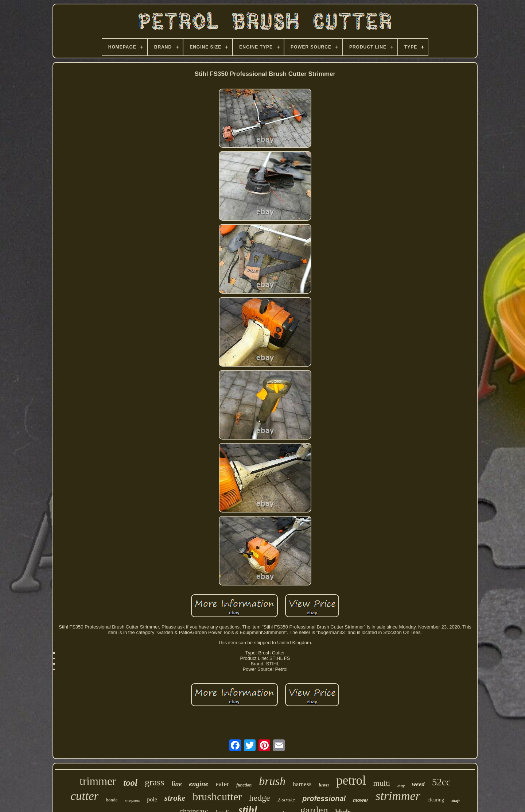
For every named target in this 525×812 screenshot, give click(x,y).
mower (361, 800)
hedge (259, 798)
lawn (324, 785)
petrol (351, 780)
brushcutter (217, 796)
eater (222, 784)
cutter (84, 796)
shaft (456, 801)
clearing (436, 800)
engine (199, 784)
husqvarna (132, 801)
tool (130, 783)
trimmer (98, 781)
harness (302, 784)
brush (272, 781)
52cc (441, 782)
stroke (175, 798)
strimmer (398, 796)
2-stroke (286, 800)
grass (154, 782)
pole (152, 799)
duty (401, 786)
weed (418, 784)
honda (112, 800)
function (244, 785)
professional (324, 799)
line (177, 784)
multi (382, 783)
